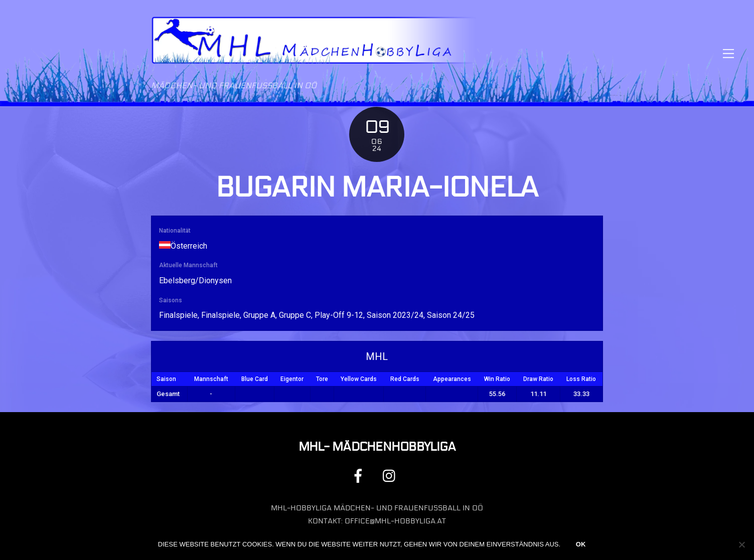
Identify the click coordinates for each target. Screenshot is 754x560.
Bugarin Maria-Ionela (377, 188)
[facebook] (360, 476)
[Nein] (741, 544)
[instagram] (392, 476)
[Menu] (728, 53)
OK (581, 544)
